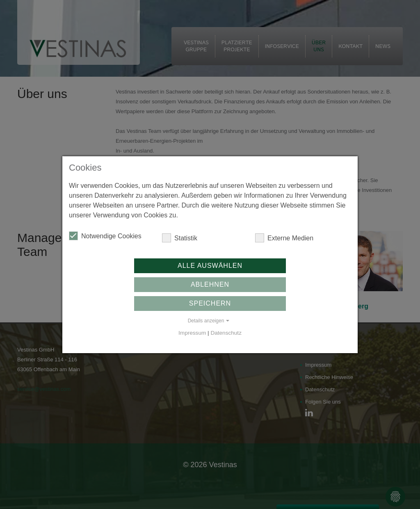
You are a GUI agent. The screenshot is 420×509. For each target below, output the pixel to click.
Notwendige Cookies (105, 236)
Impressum (192, 333)
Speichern (210, 303)
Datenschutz (226, 333)
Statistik (180, 238)
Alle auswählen (210, 266)
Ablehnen (210, 284)
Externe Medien (284, 238)
